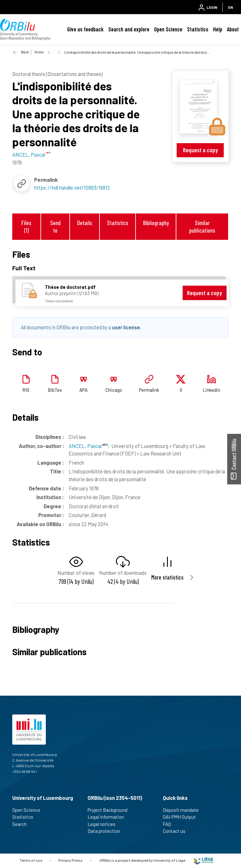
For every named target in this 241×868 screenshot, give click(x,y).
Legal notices (104, 824)
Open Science (168, 29)
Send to (55, 226)
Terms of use (31, 860)
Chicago (114, 390)
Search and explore (129, 29)
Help (218, 29)
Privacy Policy (70, 860)
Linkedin (212, 390)
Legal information (108, 817)
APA (83, 390)
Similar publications (202, 226)
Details (85, 223)
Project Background (110, 810)
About (233, 29)
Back (25, 52)
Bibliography (156, 223)
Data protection (107, 831)
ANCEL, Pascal (88, 446)
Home (39, 52)
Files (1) (26, 226)
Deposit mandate (183, 810)
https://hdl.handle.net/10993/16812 (72, 187)
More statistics (167, 577)
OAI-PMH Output (182, 817)
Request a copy (200, 150)
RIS (26, 390)
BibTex (55, 390)
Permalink (149, 390)
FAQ (170, 824)
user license (126, 327)
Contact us (177, 831)
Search (22, 824)
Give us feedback (85, 29)
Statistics (198, 29)
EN (230, 7)
